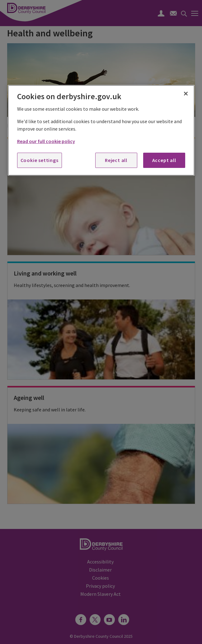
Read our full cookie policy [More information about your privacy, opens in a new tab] (46, 141)
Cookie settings (40, 160)
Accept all (164, 160)
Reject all (116, 160)
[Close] (186, 94)
